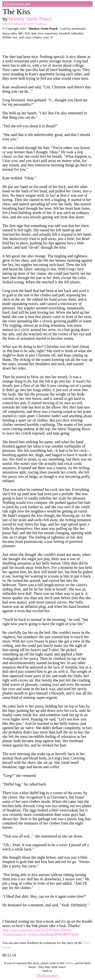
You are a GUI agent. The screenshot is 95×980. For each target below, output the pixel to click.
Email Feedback (13, 24)
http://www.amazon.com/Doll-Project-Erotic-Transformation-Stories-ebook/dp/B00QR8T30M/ (41, 932)
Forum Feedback (36, 24)
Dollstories (48, 976)
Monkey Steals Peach (30, 19)
